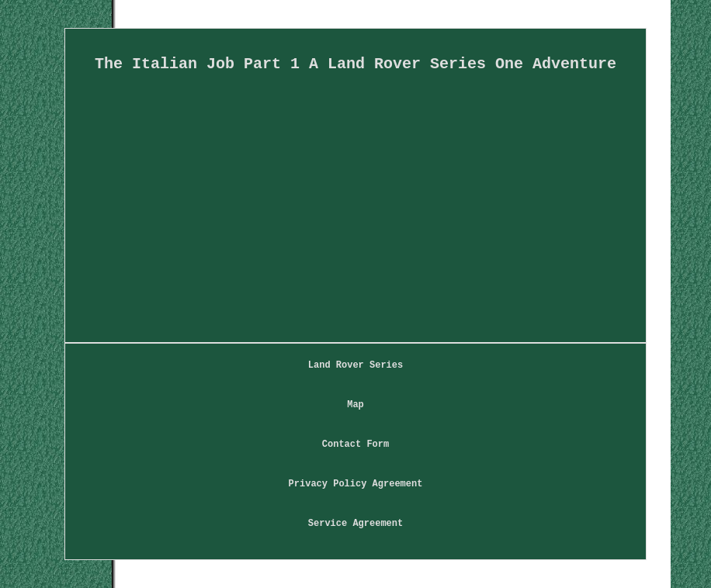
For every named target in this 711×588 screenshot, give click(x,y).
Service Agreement (355, 524)
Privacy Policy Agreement (356, 484)
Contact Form (355, 444)
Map (355, 405)
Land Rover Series (355, 365)
